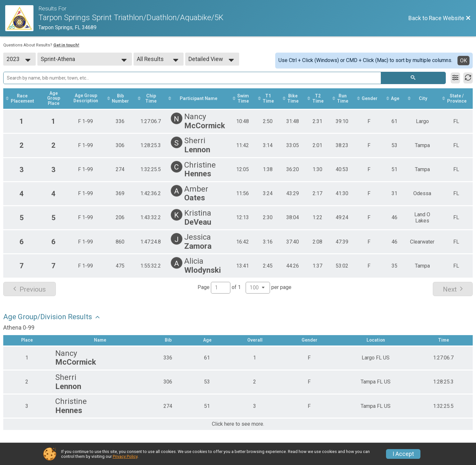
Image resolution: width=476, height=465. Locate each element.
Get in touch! (66, 45)
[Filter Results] (455, 78)
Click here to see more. (238, 424)
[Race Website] (22, 18)
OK (463, 61)
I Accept (403, 454)
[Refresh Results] (468, 78)
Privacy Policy (125, 456)
